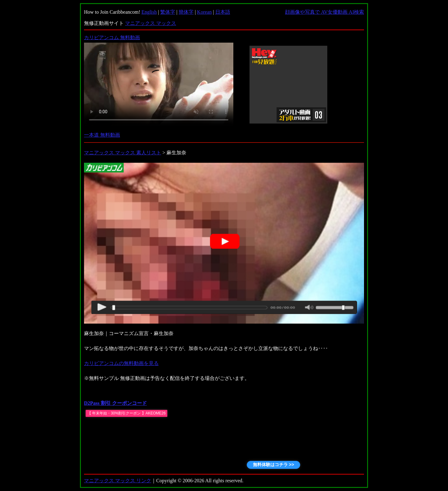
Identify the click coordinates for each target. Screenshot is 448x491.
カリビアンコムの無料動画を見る (121, 363)
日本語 (223, 12)
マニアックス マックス (151, 23)
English (149, 12)
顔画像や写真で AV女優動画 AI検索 (324, 12)
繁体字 (168, 12)
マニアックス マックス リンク (118, 481)
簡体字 (186, 12)
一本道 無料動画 (102, 135)
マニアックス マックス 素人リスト (123, 153)
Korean (204, 12)
